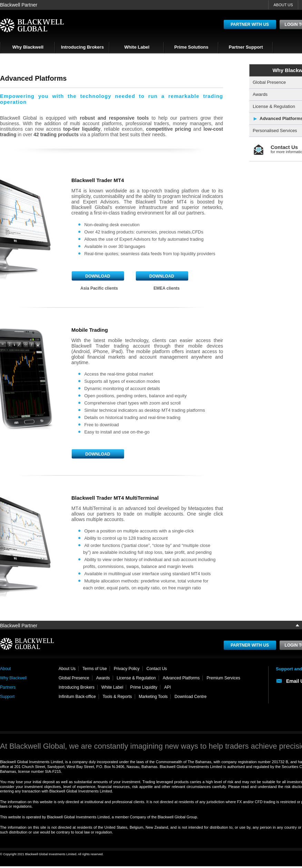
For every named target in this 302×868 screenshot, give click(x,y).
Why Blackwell (28, 47)
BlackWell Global (32, 25)
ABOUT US (283, 5)
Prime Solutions (192, 47)
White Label (137, 47)
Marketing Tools (153, 697)
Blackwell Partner (19, 5)
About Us (67, 669)
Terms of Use (95, 669)
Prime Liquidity (144, 687)
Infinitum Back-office (77, 697)
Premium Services (223, 678)
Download (98, 276)
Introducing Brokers (82, 47)
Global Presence (74, 678)
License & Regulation (136, 678)
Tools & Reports (117, 697)
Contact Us (157, 669)
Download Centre (190, 697)
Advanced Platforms (181, 678)
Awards (103, 678)
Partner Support (246, 47)
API (167, 687)
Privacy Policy (127, 669)
